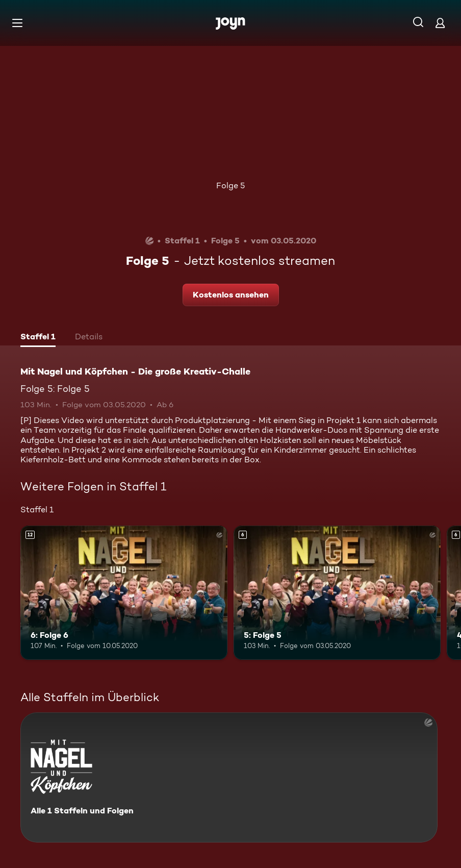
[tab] (38, 338)
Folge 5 (231, 185)
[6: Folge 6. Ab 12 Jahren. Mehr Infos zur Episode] (124, 593)
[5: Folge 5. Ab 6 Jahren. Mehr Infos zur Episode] (337, 593)
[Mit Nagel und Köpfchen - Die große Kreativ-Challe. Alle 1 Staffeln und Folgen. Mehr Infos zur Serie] (229, 777)
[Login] (440, 23)
